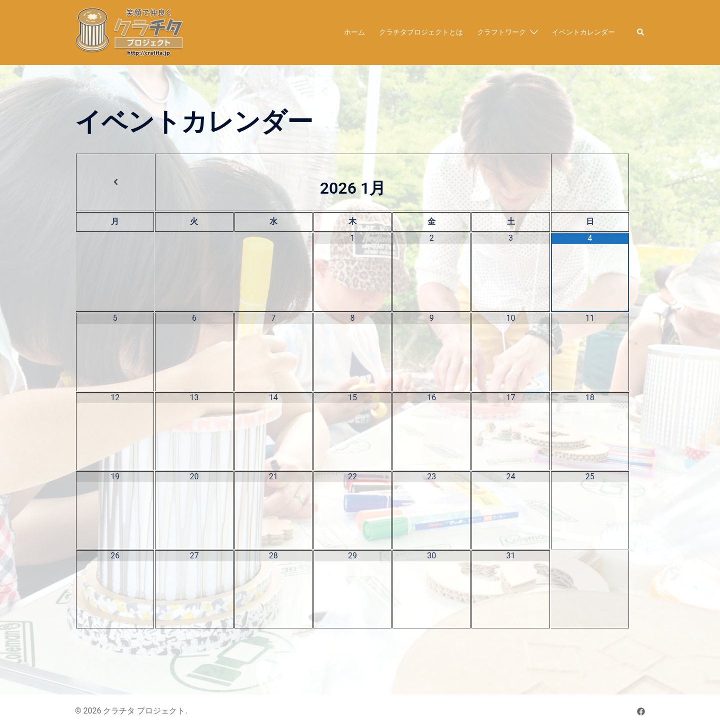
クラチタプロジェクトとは (421, 32)
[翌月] (590, 182)
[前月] (115, 182)
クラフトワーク (501, 32)
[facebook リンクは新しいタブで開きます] (641, 711)
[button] (641, 33)
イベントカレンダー (583, 32)
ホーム (354, 32)
